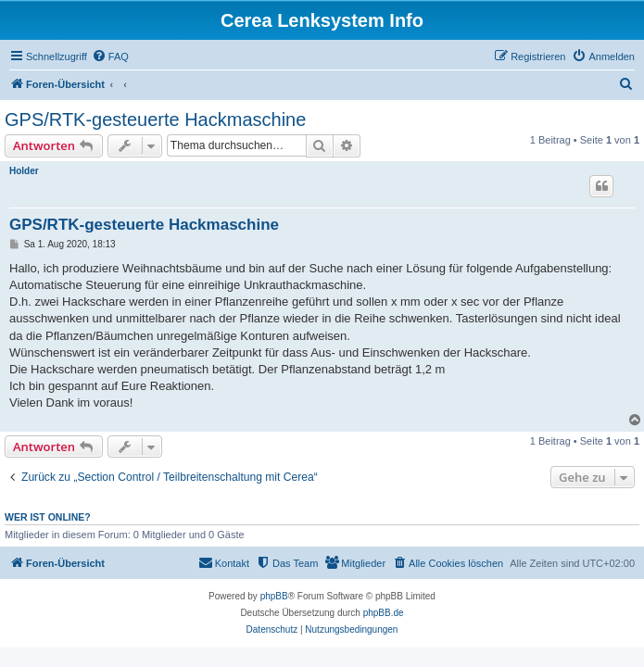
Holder (24, 171)
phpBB (274, 596)
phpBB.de (384, 613)
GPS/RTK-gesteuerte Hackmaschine (155, 120)
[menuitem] (110, 57)
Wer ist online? (48, 517)
